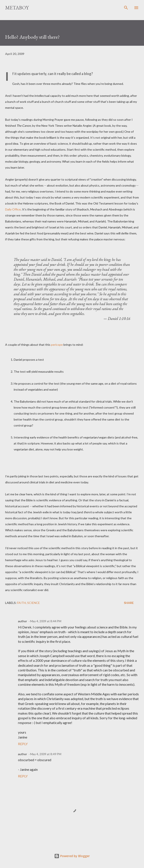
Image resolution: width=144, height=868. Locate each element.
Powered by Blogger (72, 856)
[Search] (126, 8)
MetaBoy (17, 8)
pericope (57, 345)
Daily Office (13, 209)
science (34, 603)
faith (22, 603)
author (22, 621)
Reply (23, 744)
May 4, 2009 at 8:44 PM (46, 621)
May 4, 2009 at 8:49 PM (46, 754)
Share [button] (129, 603)
